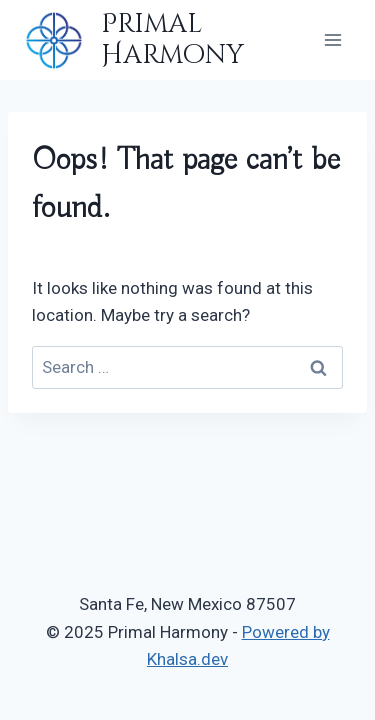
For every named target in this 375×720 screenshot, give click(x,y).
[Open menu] (332, 39)
